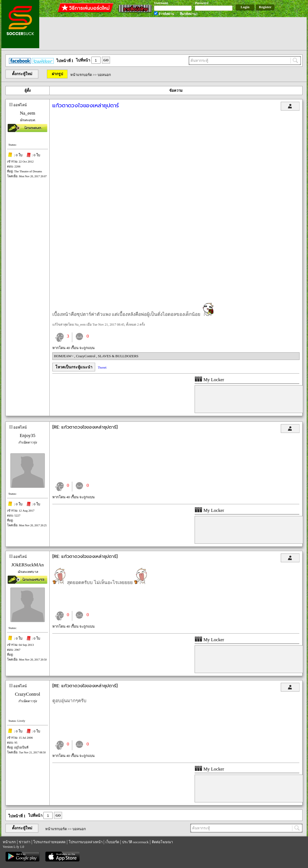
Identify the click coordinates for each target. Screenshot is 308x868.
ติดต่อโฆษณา (162, 842)
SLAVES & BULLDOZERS (118, 356)
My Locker (209, 380)
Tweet (102, 367)
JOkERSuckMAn (27, 565)
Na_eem (28, 113)
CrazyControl (86, 356)
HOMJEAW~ (64, 356)
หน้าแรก (9, 842)
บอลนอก (104, 75)
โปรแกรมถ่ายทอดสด (49, 842)
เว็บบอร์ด (112, 842)
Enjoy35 (28, 435)
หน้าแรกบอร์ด (81, 75)
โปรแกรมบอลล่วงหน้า (86, 842)
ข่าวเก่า (25, 842)
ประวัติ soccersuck (135, 842)
